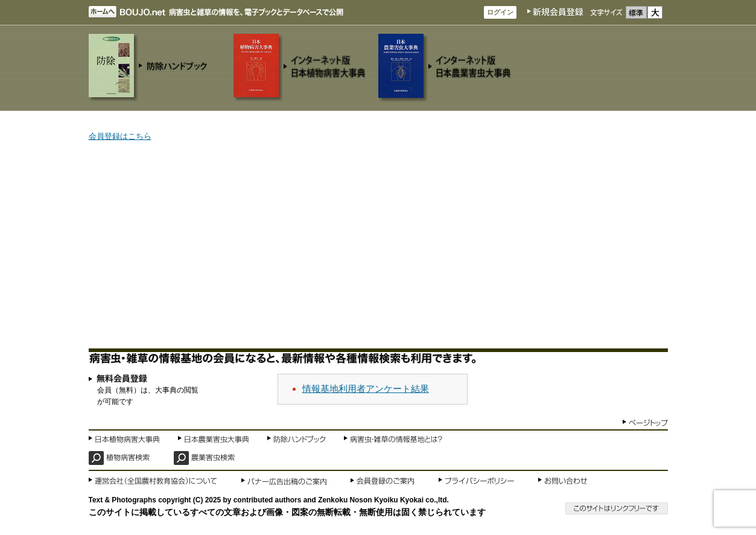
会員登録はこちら (120, 136)
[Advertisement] (378, 246)
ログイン (500, 12)
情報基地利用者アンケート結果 (366, 389)
